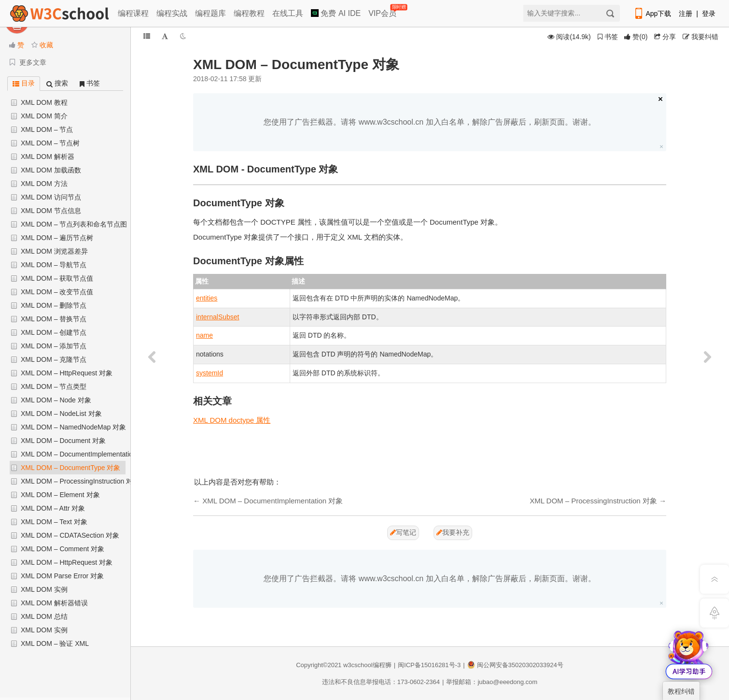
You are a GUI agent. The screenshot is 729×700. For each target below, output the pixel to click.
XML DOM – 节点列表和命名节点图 (74, 224)
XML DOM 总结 (44, 616)
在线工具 (288, 13)
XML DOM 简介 (44, 116)
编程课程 (133, 13)
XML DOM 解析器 (48, 157)
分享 (665, 37)
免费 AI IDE (336, 13)
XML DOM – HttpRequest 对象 (67, 373)
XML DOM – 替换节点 (54, 319)
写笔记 (403, 532)
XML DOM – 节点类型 (54, 386)
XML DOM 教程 (44, 102)
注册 (686, 14)
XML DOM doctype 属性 (232, 420)
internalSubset (218, 317)
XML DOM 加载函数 (51, 170)
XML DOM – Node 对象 (56, 400)
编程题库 (210, 13)
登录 (709, 14)
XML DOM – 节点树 (50, 143)
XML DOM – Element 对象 (60, 495)
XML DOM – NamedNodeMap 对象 (73, 427)
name (204, 335)
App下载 (652, 14)
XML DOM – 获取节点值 (57, 278)
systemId (210, 373)
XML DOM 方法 (44, 184)
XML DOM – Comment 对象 (63, 549)
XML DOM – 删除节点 (54, 305)
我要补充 (453, 532)
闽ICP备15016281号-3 (429, 665)
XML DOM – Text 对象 (54, 522)
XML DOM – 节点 (47, 129)
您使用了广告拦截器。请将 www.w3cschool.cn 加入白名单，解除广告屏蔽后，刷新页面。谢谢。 (429, 122)
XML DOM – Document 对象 (63, 441)
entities (207, 298)
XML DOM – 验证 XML (55, 643)
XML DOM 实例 (44, 589)
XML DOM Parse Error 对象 (62, 576)
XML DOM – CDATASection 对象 (70, 535)
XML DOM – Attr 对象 (53, 508)
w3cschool (358, 665)
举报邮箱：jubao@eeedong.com (492, 682)
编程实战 (172, 13)
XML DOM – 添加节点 (54, 346)
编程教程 (249, 13)
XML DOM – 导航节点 (54, 265)
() (636, 37)
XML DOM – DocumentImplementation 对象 (86, 454)
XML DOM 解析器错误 (54, 603)
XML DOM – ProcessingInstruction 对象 (80, 481)
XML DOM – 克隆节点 (54, 359)
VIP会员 (383, 11)
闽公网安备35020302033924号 (515, 665)
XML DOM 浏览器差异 (54, 251)
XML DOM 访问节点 (51, 197)
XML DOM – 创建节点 (54, 332)
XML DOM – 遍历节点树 (57, 238)
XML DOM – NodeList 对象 (61, 414)
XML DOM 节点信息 (51, 211)
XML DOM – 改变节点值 (57, 292)
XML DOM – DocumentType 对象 (70, 468)
